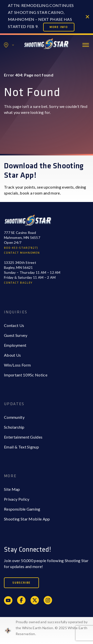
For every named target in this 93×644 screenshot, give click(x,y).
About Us (13, 355)
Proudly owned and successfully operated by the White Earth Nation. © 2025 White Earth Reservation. (52, 628)
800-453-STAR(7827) (21, 248)
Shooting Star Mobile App (27, 519)
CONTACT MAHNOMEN (22, 253)
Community (14, 417)
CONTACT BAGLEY (18, 283)
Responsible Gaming (22, 509)
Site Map (12, 489)
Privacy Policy (17, 499)
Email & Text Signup (21, 447)
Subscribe (21, 583)
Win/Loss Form (17, 365)
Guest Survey (16, 335)
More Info (59, 27)
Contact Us (14, 325)
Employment (15, 345)
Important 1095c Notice (26, 375)
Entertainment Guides (23, 437)
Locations (9, 45)
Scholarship (14, 427)
